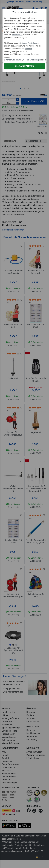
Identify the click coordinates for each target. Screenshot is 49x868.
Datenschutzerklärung (13, 60)
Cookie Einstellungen (30, 43)
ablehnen (29, 49)
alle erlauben (17, 35)
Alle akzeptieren (24, 66)
